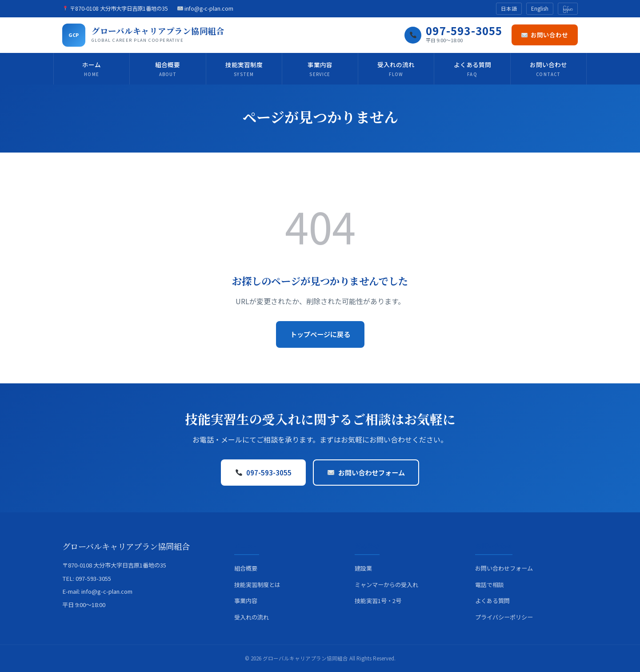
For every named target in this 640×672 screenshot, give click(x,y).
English (540, 8)
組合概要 (168, 69)
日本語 (509, 8)
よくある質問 (472, 69)
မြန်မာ (568, 8)
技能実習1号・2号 (378, 601)
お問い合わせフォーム (366, 472)
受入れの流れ (396, 69)
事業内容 (320, 69)
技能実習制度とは (257, 585)
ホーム (92, 69)
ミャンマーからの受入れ (386, 585)
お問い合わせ (545, 35)
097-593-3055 (264, 472)
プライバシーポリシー (504, 617)
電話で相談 (490, 585)
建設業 (363, 568)
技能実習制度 (244, 69)
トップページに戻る (320, 334)
